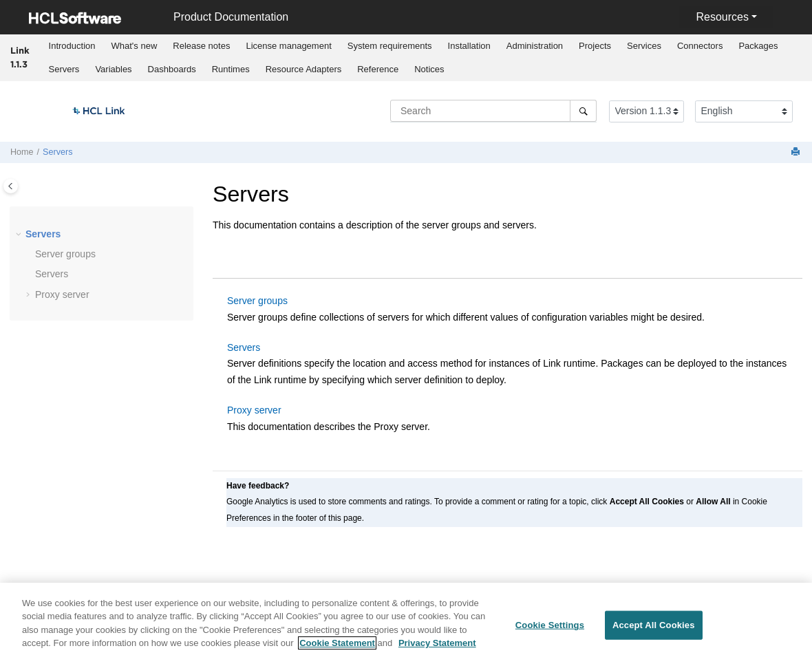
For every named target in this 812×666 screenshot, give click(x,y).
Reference (378, 69)
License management (288, 46)
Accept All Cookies (654, 630)
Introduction (72, 46)
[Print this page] (797, 152)
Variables (113, 69)
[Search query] (493, 111)
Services (644, 46)
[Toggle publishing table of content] (11, 186)
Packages (758, 46)
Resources (722, 17)
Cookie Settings (550, 630)
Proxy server (62, 294)
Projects (595, 46)
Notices (429, 69)
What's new (135, 46)
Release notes (201, 46)
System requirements (390, 46)
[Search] (583, 111)
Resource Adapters (304, 69)
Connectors (700, 46)
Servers (64, 69)
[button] (20, 235)
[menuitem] (72, 46)
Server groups (65, 254)
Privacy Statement (437, 648)
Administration (535, 46)
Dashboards (172, 69)
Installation (469, 46)
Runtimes (231, 69)
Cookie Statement (337, 648)
